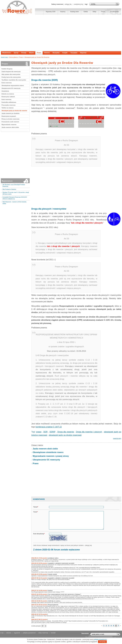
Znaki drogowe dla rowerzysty (11, 72)
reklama (9, 633)
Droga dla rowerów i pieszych (89, 432)
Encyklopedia (114, 12)
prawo (39, 432)
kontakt (53, 633)
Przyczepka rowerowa (8, 105)
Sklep (94, 12)
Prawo (39, 53)
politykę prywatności (100, 640)
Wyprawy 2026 (51, 12)
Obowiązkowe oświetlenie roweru (48, 452)
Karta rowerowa (7, 83)
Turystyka (74, 53)
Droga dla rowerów (66, 432)
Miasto (31, 53)
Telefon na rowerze (8, 108)
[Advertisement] (61, 33)
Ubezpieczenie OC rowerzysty (11, 88)
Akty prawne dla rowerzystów (11, 74)
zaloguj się (68, 4)
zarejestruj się (78, 4)
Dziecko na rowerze (8, 94)
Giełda (86, 12)
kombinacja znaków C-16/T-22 (49, 427)
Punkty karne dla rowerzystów (11, 77)
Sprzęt (16, 53)
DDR (45, 432)
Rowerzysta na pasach (9, 116)
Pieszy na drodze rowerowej (10, 119)
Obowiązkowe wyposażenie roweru (13, 86)
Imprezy (63, 12)
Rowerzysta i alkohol (8, 97)
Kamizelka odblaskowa (9, 102)
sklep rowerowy (43, 633)
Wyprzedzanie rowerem (9, 125)
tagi (86, 4)
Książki (65, 53)
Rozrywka (56, 53)
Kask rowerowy (6, 99)
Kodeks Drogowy (7, 69)
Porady (24, 53)
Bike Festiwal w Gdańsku (9, 189)
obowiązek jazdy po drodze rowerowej (65, 435)
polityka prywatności (29, 633)
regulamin (17, 633)
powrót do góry (117, 438)
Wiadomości (7, 53)
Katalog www (74, 12)
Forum (103, 12)
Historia (47, 53)
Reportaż (83, 53)
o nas (2, 633)
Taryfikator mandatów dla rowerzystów (14, 80)
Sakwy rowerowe (57, 4)
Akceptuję (102, 642)
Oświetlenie (5, 91)
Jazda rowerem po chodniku (11, 113)
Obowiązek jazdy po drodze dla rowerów (14, 111)
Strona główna (13, 57)
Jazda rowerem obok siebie (10, 127)
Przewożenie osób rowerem (10, 122)
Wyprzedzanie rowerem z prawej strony (51, 456)
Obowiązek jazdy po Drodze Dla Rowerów (37, 57)
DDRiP (52, 432)
